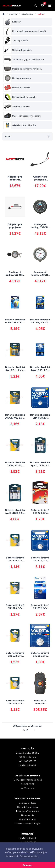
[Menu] (50, 6)
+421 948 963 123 (27, 761)
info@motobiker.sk (27, 765)
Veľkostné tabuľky (27, 819)
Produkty (13, 14)
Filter (27, 136)
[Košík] (42, 6)
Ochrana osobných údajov (27, 823)
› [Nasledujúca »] (35, 730)
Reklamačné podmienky (27, 811)
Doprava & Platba (28, 803)
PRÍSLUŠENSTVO (27, 14)
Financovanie (28, 815)
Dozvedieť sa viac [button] (29, 856)
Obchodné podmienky (28, 807)
